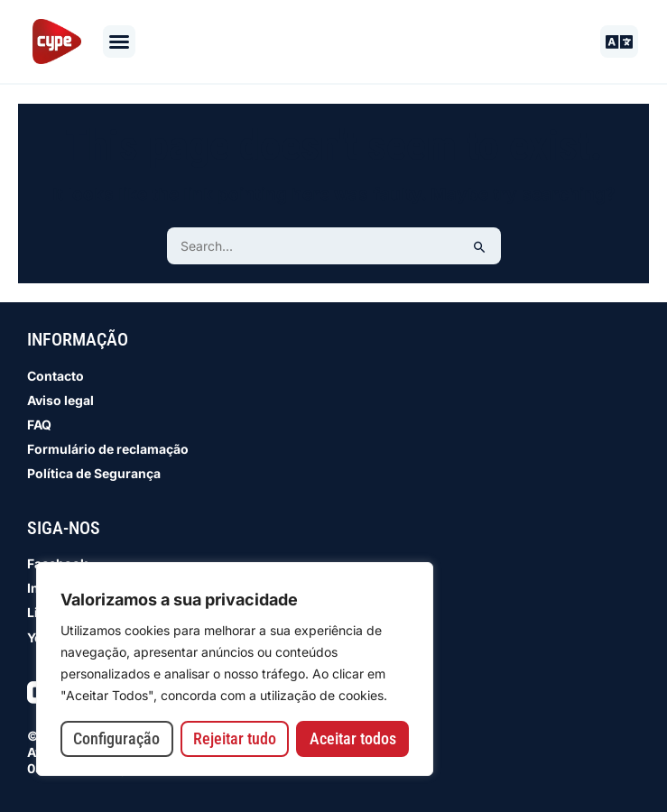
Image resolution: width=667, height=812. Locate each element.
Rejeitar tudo (235, 738)
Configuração (116, 738)
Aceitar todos (353, 738)
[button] (119, 42)
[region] (235, 669)
